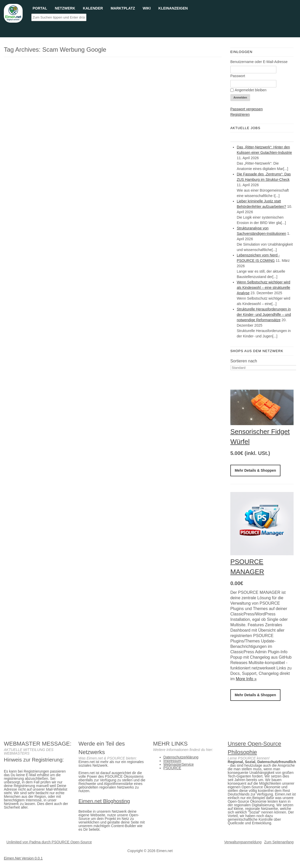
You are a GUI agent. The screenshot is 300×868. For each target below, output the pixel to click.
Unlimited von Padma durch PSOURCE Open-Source (49, 842)
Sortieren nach (244, 361)
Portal (40, 8)
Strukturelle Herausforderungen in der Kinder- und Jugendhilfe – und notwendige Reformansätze (264, 315)
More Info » (246, 679)
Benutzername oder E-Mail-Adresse (259, 62)
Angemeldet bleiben (248, 90)
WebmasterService (179, 764)
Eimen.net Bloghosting (104, 801)
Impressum (172, 761)
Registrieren (240, 114)
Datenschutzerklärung (181, 757)
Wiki (147, 8)
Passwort (238, 76)
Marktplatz (123, 8)
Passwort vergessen (247, 109)
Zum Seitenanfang (279, 842)
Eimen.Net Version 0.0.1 (23, 858)
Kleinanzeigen (173, 8)
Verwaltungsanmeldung (243, 842)
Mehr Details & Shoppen (255, 470)
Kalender (93, 8)
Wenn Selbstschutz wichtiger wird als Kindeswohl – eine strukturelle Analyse (263, 288)
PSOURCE (172, 768)
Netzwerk (65, 8)
